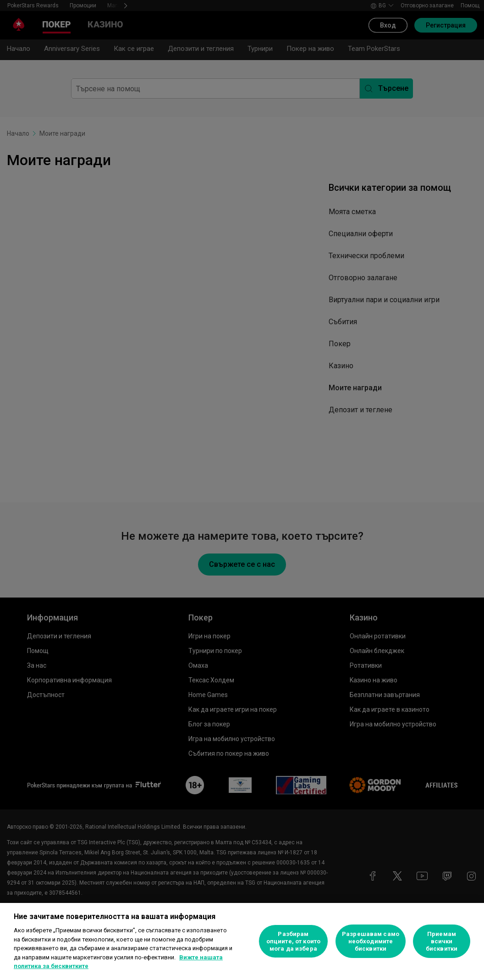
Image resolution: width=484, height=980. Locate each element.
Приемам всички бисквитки (442, 941)
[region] (242, 941)
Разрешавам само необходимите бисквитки (371, 941)
